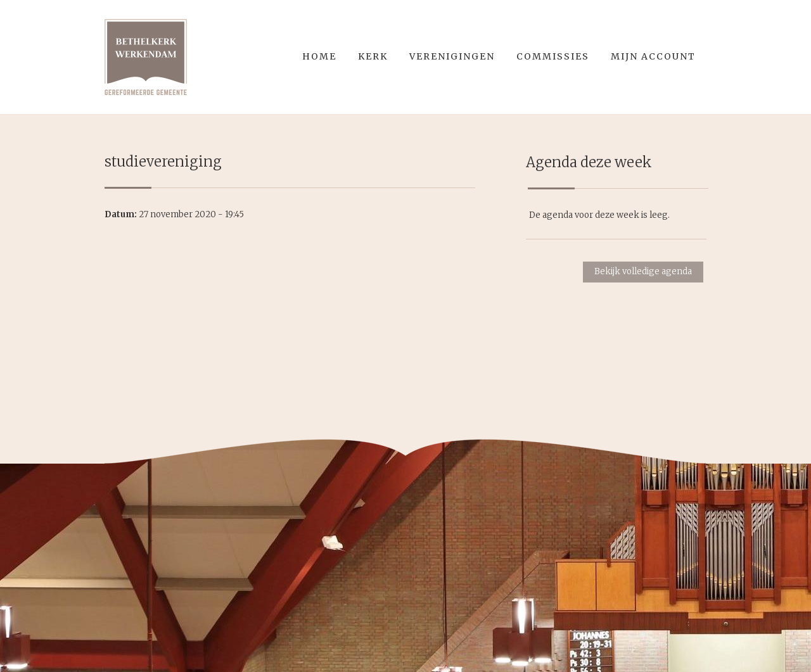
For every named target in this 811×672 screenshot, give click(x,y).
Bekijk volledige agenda (643, 271)
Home (319, 56)
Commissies (553, 56)
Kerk (373, 56)
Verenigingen (452, 56)
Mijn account (653, 56)
